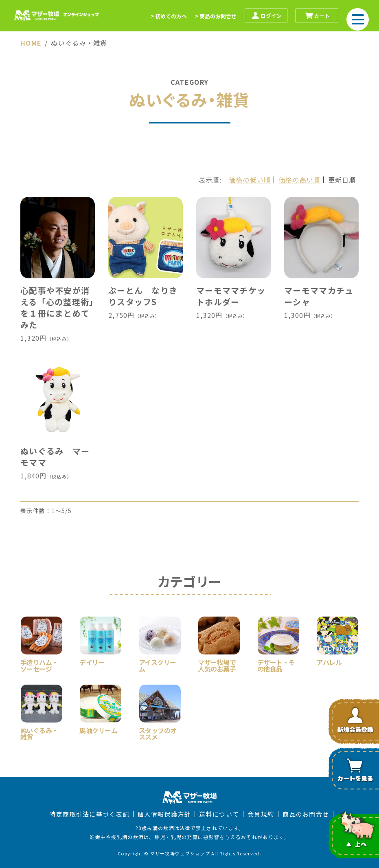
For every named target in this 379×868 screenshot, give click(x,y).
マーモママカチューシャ (319, 296)
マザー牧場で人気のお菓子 (217, 665)
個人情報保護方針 (164, 814)
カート (317, 15)
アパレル (329, 661)
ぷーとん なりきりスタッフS (143, 296)
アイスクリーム (158, 665)
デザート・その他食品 (276, 665)
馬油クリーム (98, 729)
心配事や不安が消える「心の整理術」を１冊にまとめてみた (57, 307)
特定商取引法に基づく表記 (89, 814)
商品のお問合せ (306, 814)
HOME (31, 43)
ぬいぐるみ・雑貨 (39, 733)
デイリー (92, 661)
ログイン (266, 15)
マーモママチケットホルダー (231, 296)
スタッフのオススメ (158, 733)
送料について (219, 814)
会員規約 (261, 814)
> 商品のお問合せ (216, 16)
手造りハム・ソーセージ (39, 665)
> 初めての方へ (169, 16)
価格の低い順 (250, 180)
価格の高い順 (300, 180)
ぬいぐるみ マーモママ (55, 457)
